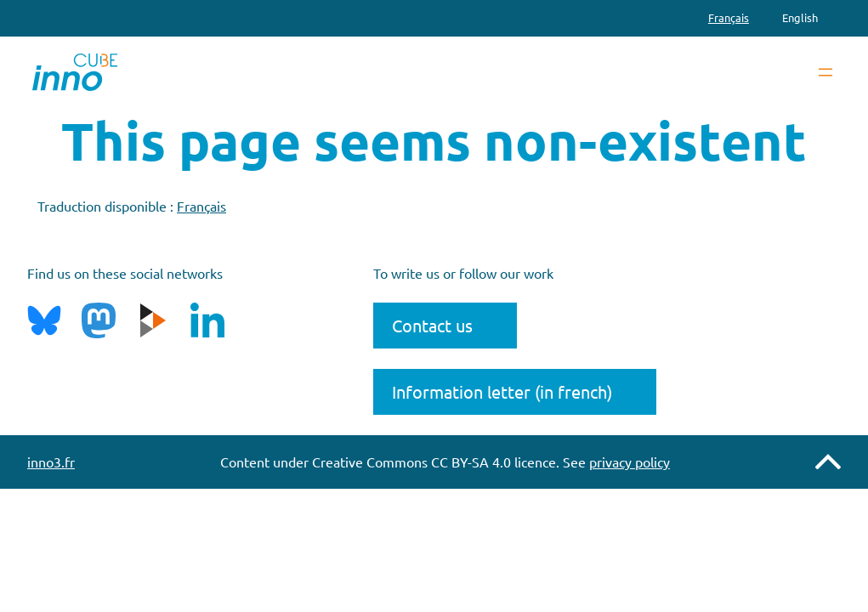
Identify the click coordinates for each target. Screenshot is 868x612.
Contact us (432, 325)
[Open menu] (825, 72)
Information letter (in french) (502, 391)
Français (201, 206)
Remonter (828, 462)
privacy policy (630, 462)
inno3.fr (51, 462)
